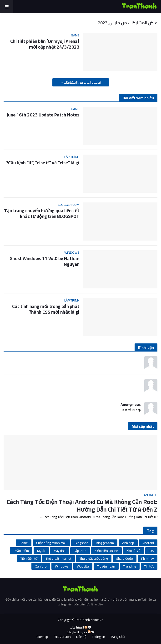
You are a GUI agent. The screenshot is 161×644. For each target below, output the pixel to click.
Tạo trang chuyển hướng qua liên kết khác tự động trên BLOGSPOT (42, 214)
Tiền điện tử (29, 558)
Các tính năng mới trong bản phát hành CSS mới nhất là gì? (46, 309)
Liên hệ (81, 637)
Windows (62, 566)
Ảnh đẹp (128, 543)
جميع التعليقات (79, 632)
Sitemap (42, 637)
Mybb (41, 551)
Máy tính (60, 551)
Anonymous (131, 405)
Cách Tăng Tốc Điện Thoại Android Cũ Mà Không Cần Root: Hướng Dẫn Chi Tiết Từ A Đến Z (82, 506)
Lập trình (80, 551)
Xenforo (41, 566)
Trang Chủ (118, 637)
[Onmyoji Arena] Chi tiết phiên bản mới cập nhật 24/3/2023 (45, 44)
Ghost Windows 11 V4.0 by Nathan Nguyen (44, 261)
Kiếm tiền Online (106, 551)
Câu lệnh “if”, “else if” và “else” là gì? (43, 163)
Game (24, 543)
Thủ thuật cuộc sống (94, 558)
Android (148, 543)
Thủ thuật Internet (58, 558)
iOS (151, 551)
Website (83, 566)
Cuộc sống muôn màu (51, 543)
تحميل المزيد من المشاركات (82, 82)
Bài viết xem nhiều (138, 98)
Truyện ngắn (106, 566)
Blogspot (81, 543)
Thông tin (98, 637)
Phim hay (148, 558)
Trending (130, 566)
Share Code (125, 558)
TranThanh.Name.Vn (89, 620)
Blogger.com (105, 543)
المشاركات (79, 627)
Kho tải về (133, 551)
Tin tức (149, 566)
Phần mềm (21, 551)
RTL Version (62, 637)
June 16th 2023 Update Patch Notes (43, 115)
